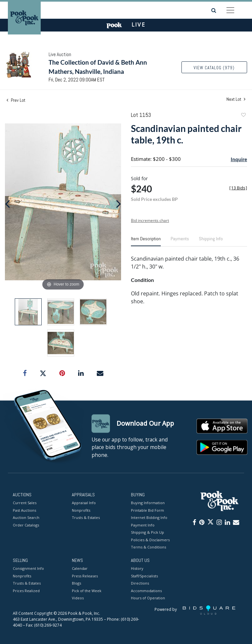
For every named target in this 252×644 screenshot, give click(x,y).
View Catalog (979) (214, 68)
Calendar (80, 569)
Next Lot (236, 99)
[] (238, 188)
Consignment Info (28, 569)
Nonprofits (81, 510)
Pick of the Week (87, 591)
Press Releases (85, 576)
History (137, 569)
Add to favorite (243, 116)
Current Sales (25, 503)
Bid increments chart (150, 220)
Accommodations (146, 591)
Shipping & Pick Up (147, 533)
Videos (78, 598)
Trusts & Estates (86, 518)
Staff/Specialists (144, 576)
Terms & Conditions (148, 547)
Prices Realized (26, 591)
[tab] (146, 241)
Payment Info (143, 525)
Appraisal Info (84, 503)
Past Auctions (24, 510)
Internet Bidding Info (149, 518)
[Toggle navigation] (230, 10)
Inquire (239, 159)
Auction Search (26, 518)
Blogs (76, 583)
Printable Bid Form (147, 510)
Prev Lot (16, 100)
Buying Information (148, 503)
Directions (140, 583)
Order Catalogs (26, 525)
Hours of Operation (148, 598)
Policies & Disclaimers (150, 540)
